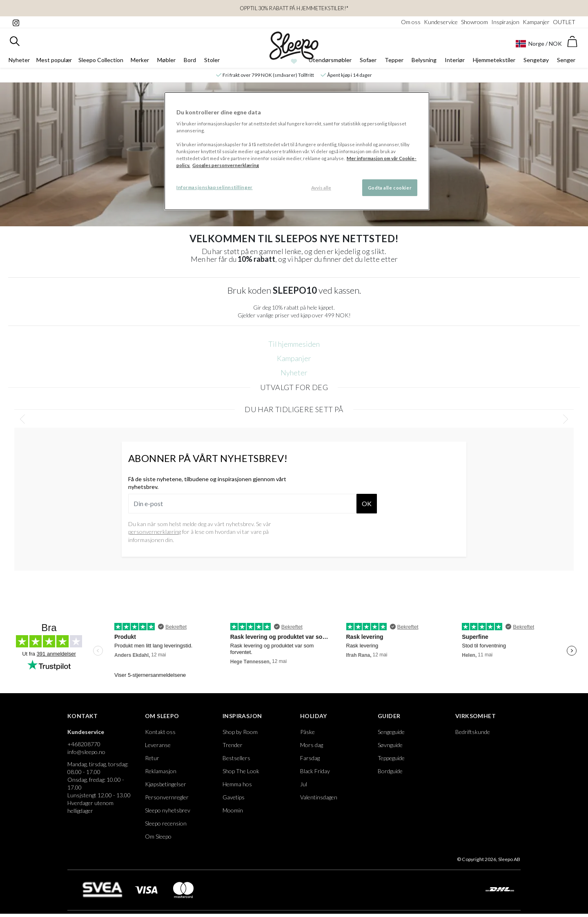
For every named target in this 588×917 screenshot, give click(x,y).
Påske (307, 732)
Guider (389, 716)
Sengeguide (391, 732)
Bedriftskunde (473, 732)
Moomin (233, 810)
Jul (304, 784)
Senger (566, 60)
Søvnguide (390, 745)
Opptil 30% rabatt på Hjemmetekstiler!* (294, 8)
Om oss (411, 22)
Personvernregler (167, 797)
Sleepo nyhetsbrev (168, 810)
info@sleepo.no (86, 752)
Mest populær (54, 60)
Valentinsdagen (319, 797)
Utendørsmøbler (330, 60)
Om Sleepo (162, 716)
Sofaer (368, 60)
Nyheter (19, 60)
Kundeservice (441, 22)
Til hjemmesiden (294, 344)
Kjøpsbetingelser (166, 784)
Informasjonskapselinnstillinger (215, 187)
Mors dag (312, 745)
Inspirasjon (505, 22)
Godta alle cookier (390, 188)
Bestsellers (236, 758)
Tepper (394, 60)
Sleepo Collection (101, 60)
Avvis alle (321, 188)
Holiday (314, 716)
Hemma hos (237, 784)
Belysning (424, 60)
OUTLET (564, 22)
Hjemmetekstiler (494, 60)
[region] (297, 151)
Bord (190, 60)
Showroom (474, 22)
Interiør (455, 60)
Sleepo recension (166, 823)
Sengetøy (536, 60)
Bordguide (390, 771)
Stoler (212, 60)
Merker (140, 60)
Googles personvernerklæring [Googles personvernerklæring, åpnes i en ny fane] (226, 165)
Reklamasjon (161, 771)
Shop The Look (241, 771)
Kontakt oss (160, 732)
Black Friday (315, 771)
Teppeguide (391, 758)
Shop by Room (240, 732)
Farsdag (310, 758)
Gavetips (234, 797)
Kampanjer (536, 22)
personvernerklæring (155, 532)
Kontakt (83, 716)
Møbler (166, 60)
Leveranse (158, 745)
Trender (233, 745)
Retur (152, 758)
